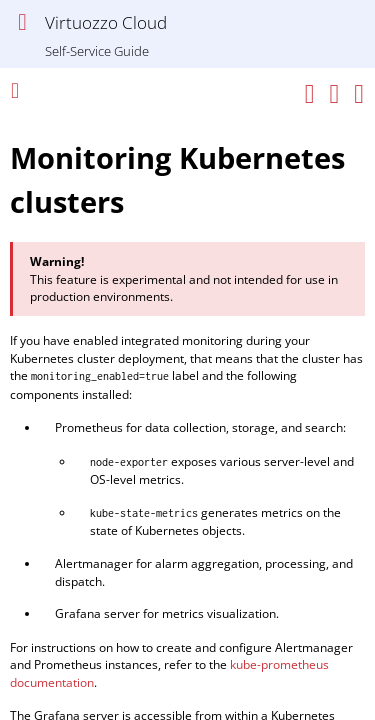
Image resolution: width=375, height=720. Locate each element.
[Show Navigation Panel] (22, 22)
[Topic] (187, 414)
